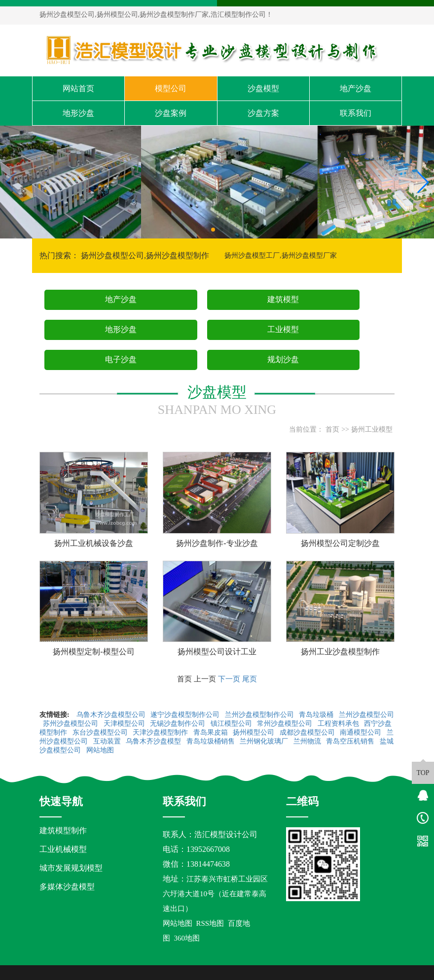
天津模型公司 (125, 724)
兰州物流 (308, 741)
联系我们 (356, 113)
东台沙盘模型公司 (101, 732)
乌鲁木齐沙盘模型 (154, 741)
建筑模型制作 (63, 830)
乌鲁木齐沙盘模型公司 (112, 715)
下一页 (229, 679)
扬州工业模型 (372, 429)
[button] (213, 230)
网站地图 (101, 750)
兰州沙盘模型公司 (366, 715)
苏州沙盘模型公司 (72, 724)
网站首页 (78, 88)
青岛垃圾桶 (317, 715)
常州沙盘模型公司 (286, 724)
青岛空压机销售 (351, 741)
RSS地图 (210, 923)
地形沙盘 (78, 113)
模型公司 (171, 88)
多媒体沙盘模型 (67, 887)
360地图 (187, 938)
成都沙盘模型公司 (308, 732)
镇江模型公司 (232, 724)
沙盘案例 (171, 113)
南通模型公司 (362, 732)
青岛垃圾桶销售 (212, 741)
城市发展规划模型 (71, 868)
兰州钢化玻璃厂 (265, 741)
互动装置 (108, 741)
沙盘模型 (263, 88)
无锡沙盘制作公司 (179, 724)
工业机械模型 (63, 849)
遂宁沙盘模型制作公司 (186, 715)
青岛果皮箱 (212, 732)
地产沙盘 (356, 88)
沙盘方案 (263, 113)
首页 (332, 429)
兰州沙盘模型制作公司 (260, 715)
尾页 (250, 679)
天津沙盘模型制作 (161, 732)
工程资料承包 (339, 724)
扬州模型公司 (254, 732)
